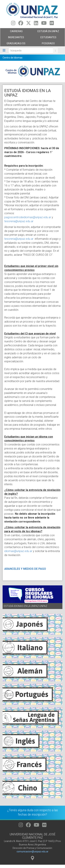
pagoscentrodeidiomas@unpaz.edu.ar (28, 217)
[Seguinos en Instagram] (13, 24)
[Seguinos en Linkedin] (36, 24)
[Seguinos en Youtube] (44, 24)
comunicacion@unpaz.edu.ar (32, 852)
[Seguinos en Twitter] (29, 24)
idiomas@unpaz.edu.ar (18, 551)
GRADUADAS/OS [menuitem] (15, 44)
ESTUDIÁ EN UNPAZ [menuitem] (48, 32)
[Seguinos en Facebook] (21, 24)
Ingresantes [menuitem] (15, 38)
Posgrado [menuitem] (48, 44)
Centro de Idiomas (13, 58)
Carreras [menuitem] (15, 32)
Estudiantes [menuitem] (48, 38)
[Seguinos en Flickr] (52, 24)
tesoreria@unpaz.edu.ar (19, 221)
